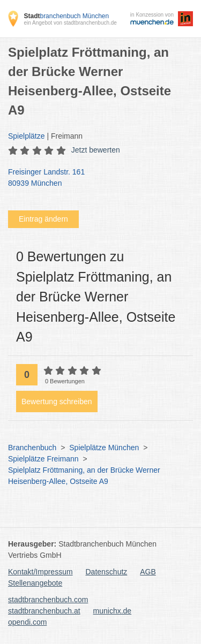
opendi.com (27, 622)
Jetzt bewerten (96, 150)
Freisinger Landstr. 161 (95, 178)
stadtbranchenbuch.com (48, 600)
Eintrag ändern (43, 219)
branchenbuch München (66, 16)
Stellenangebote (35, 583)
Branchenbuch (32, 448)
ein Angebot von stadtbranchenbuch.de (70, 23)
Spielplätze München (104, 448)
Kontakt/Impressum (40, 572)
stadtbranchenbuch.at (44, 611)
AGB (148, 572)
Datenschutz (107, 572)
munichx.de (113, 611)
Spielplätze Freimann (43, 459)
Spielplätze (27, 136)
